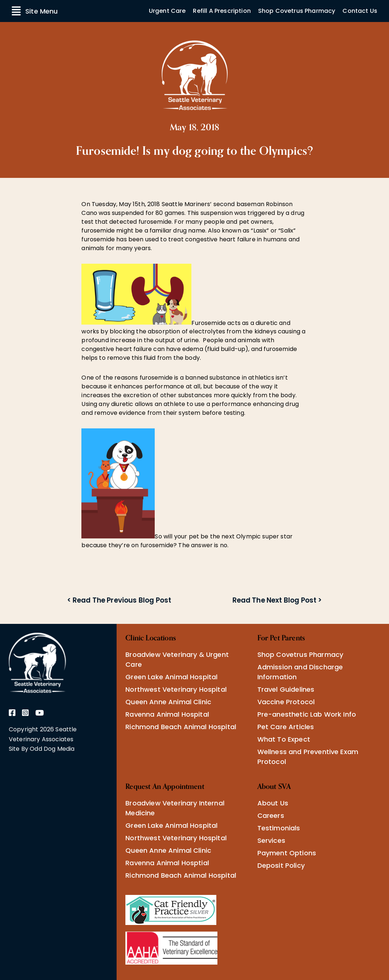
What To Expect (284, 739)
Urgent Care (167, 11)
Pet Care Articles (286, 727)
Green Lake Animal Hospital (171, 677)
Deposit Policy (281, 865)
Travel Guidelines (286, 689)
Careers (271, 816)
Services (271, 840)
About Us (273, 803)
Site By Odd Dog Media (42, 749)
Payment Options (287, 853)
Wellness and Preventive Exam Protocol (308, 757)
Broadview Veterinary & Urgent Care (177, 659)
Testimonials (279, 828)
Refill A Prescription (222, 11)
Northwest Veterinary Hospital (176, 689)
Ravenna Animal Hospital (167, 714)
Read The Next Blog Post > (277, 600)
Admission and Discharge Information (300, 672)
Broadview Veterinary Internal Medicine (175, 808)
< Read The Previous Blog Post (119, 600)
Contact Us (360, 11)
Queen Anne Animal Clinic (168, 702)
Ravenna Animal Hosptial (167, 863)
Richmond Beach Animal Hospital (181, 727)
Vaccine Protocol (286, 702)
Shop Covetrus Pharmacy (297, 11)
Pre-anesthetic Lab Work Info (307, 714)
